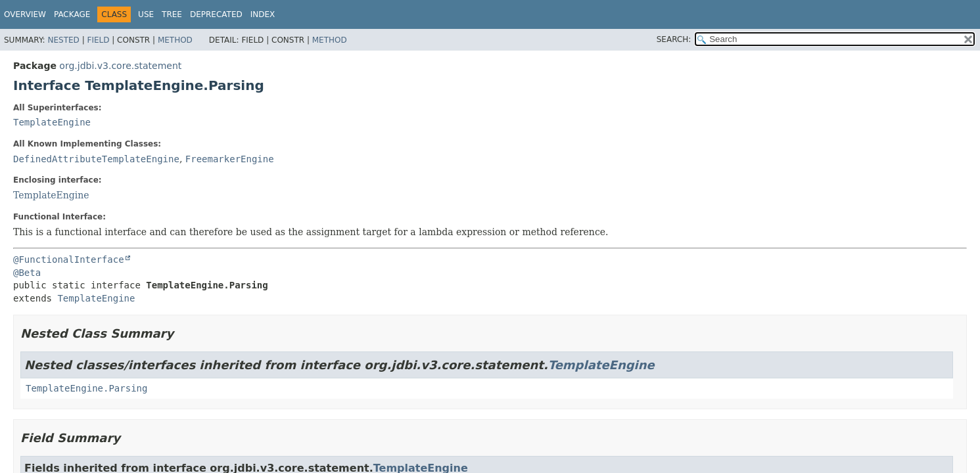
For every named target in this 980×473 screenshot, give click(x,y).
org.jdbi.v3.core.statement (120, 66)
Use (146, 14)
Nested (63, 40)
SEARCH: (674, 39)
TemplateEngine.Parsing (86, 388)
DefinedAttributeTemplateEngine (96, 159)
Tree (172, 14)
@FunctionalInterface (69, 259)
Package (72, 14)
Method (175, 40)
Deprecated (216, 14)
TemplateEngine (52, 122)
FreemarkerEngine (230, 159)
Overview (25, 14)
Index (263, 14)
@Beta (27, 273)
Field (98, 40)
